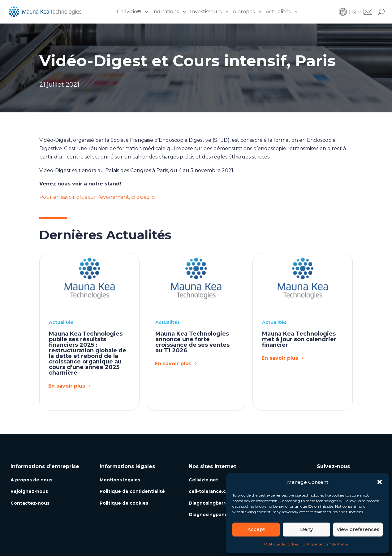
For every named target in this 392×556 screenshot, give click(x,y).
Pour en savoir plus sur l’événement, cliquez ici (97, 197)
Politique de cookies (281, 544)
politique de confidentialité (325, 544)
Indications (166, 12)
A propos (244, 12)
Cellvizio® (129, 12)
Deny (306, 529)
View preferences (358, 529)
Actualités (278, 12)
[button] (380, 482)
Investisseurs (206, 12)
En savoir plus (67, 386)
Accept (256, 529)
